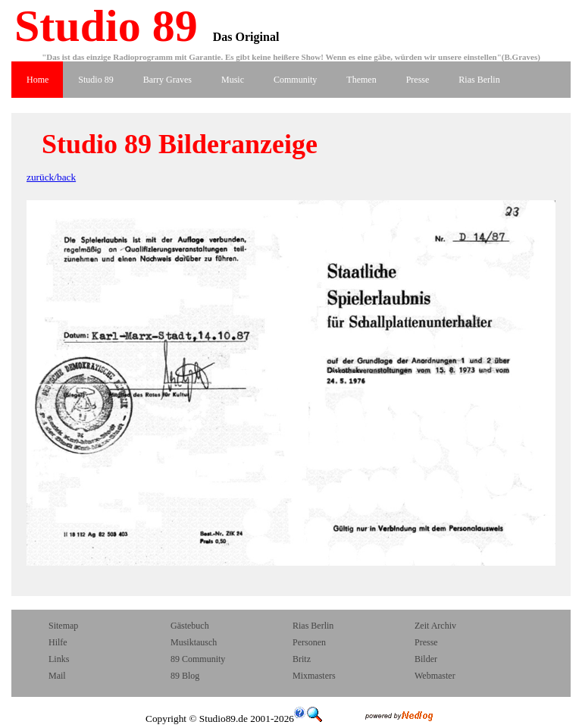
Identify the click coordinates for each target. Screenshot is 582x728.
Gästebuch (190, 626)
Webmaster (435, 676)
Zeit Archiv (435, 626)
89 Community (198, 659)
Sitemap (63, 626)
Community (295, 80)
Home (38, 80)
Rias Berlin (479, 80)
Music (233, 80)
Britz (302, 659)
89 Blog (185, 676)
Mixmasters (314, 676)
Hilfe (58, 642)
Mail (58, 676)
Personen (309, 642)
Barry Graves (167, 80)
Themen (361, 80)
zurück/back (51, 177)
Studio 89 (100, 26)
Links (59, 659)
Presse (418, 80)
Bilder (426, 659)
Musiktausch (194, 642)
